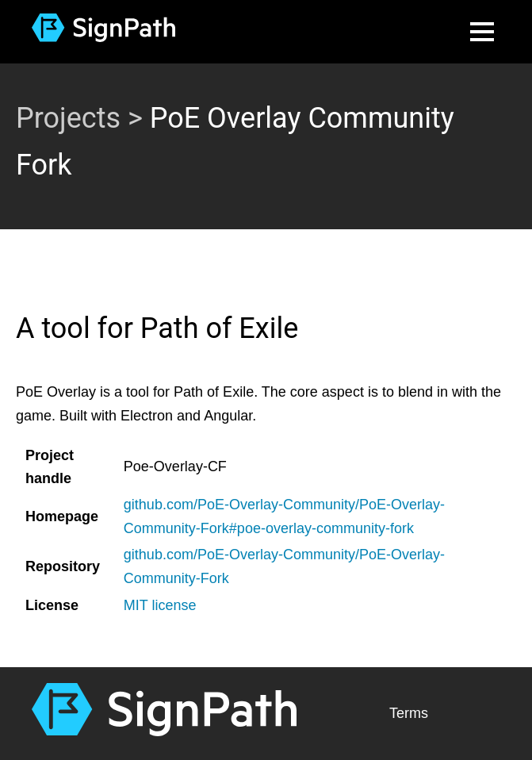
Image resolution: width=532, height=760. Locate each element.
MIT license (160, 605)
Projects (68, 118)
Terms (409, 713)
